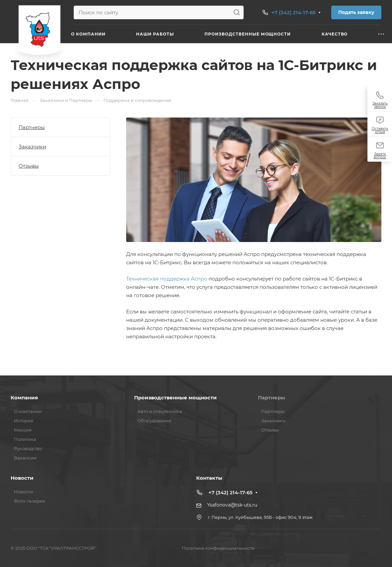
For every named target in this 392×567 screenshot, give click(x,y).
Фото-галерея (30, 501)
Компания (24, 398)
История (24, 421)
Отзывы (29, 166)
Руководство (28, 448)
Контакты (209, 478)
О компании (28, 411)
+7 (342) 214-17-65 (294, 12)
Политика (25, 439)
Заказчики (32, 147)
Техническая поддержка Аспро (167, 279)
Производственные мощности (175, 398)
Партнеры (32, 127)
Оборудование (154, 421)
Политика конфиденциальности (218, 548)
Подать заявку (356, 12)
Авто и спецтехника (160, 411)
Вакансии (25, 458)
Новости (22, 478)
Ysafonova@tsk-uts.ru (232, 505)
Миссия (23, 430)
